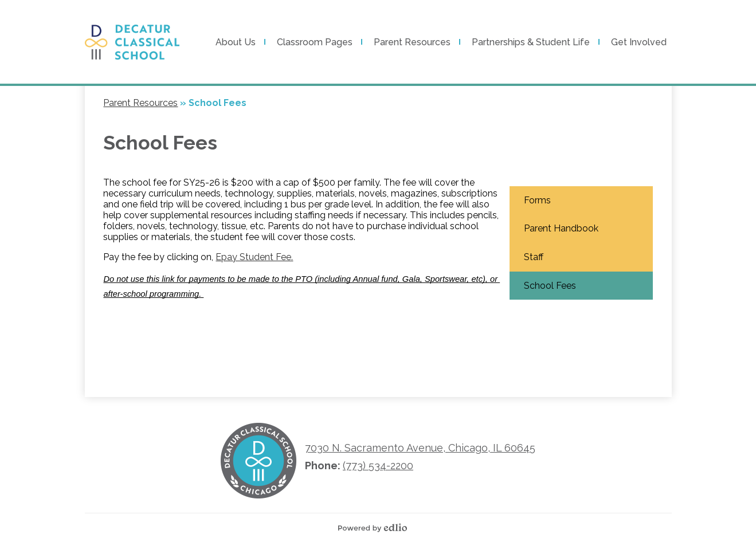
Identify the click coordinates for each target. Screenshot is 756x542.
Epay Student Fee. (254, 257)
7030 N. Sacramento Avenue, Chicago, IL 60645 (420, 448)
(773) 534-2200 (378, 466)
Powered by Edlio (375, 528)
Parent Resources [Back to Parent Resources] (140, 103)
